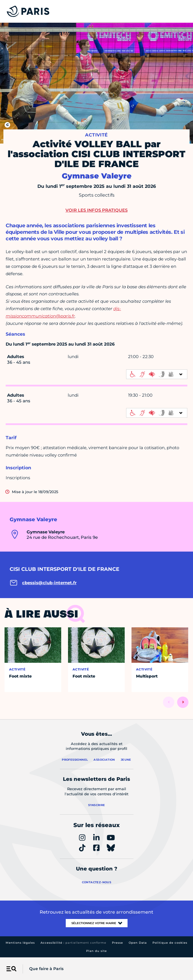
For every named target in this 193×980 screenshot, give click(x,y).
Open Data (138, 943)
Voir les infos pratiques (96, 210)
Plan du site (96, 951)
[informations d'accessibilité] (157, 374)
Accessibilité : (73, 943)
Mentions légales (20, 943)
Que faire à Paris (46, 969)
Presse (117, 943)
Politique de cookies (170, 943)
